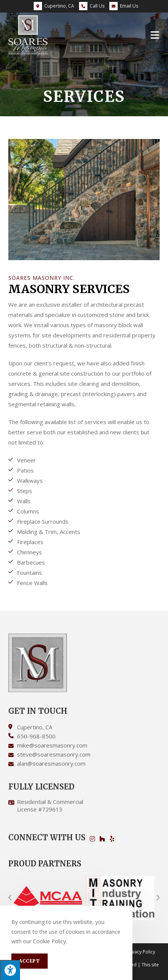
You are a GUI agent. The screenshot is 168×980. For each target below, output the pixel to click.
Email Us (124, 6)
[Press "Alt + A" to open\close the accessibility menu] (10, 970)
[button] (10, 898)
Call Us (97, 6)
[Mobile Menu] (155, 35)
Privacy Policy (141, 952)
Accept (30, 961)
